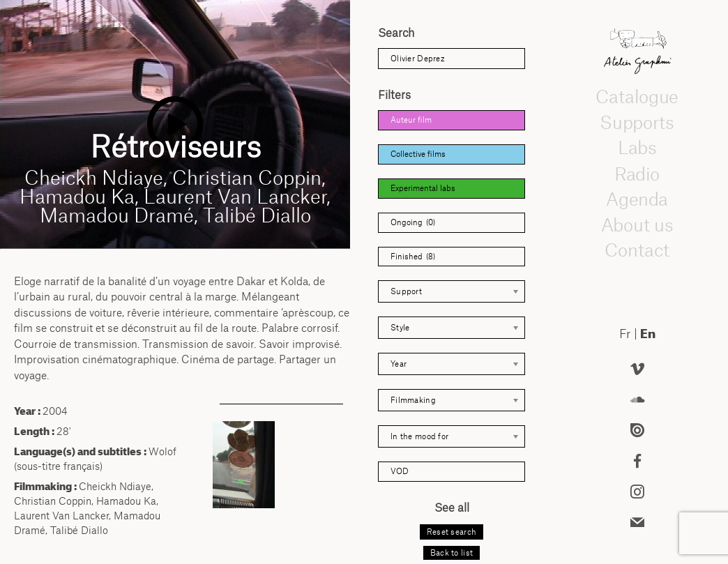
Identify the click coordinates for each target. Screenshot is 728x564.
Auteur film (411, 120)
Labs (637, 148)
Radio (637, 174)
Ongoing (413, 223)
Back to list (452, 553)
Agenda (637, 199)
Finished (413, 257)
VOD (400, 471)
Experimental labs (423, 188)
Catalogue (637, 96)
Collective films (418, 154)
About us (637, 224)
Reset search (452, 532)
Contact (637, 250)
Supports (637, 122)
